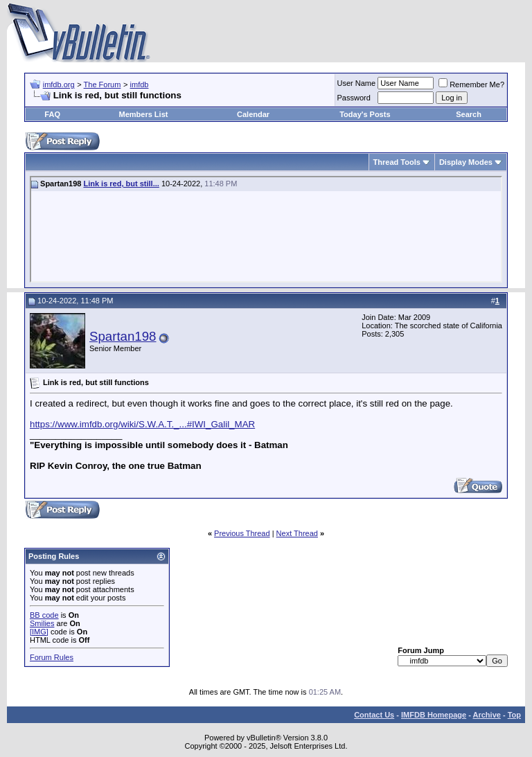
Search (469, 114)
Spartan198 (123, 336)
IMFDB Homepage (434, 715)
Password (354, 98)
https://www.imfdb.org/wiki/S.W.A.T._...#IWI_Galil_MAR (142, 424)
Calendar (253, 114)
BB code (44, 615)
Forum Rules (52, 657)
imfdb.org (59, 84)
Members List (144, 114)
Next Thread (297, 533)
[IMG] (39, 632)
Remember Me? (471, 84)
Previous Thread (242, 533)
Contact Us (374, 715)
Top (514, 715)
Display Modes (466, 162)
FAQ (52, 114)
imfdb (140, 84)
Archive (487, 715)
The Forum (103, 84)
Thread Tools (397, 162)
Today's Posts (365, 114)
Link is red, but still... (121, 184)
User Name (357, 83)
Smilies (42, 623)
